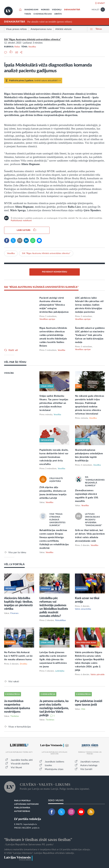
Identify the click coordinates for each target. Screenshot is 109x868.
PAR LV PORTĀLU (22, 801)
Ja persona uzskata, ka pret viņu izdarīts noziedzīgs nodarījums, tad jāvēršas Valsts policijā (54, 708)
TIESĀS (28, 14)
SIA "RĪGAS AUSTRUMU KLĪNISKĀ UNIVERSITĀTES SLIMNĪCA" (41, 287)
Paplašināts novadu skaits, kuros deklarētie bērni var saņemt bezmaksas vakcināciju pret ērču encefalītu (54, 457)
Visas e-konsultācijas (20, 727)
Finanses (14, 613)
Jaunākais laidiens (54, 762)
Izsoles (48, 765)
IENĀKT (101, 3)
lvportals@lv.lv (30, 824)
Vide (83, 709)
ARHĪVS (58, 14)
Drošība (24, 664)
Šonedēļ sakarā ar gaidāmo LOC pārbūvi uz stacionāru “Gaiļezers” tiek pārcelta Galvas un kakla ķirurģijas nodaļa (90, 335)
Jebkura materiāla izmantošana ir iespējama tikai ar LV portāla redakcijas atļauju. (47, 850)
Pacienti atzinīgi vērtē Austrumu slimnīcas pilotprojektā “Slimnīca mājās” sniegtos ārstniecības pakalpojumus (54, 305)
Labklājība (60, 671)
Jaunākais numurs (90, 762)
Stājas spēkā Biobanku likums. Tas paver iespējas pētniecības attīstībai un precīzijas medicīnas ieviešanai (54, 403)
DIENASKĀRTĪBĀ (72, 10)
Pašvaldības (61, 620)
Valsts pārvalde (98, 675)
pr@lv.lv (36, 828)
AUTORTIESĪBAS (22, 811)
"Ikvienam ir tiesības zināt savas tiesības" (38, 840)
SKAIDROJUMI (31, 10)
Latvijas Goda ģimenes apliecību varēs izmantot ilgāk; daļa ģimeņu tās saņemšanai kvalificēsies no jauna (53, 659)
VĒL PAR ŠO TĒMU (15, 362)
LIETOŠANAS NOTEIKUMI (26, 804)
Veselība (32, 47)
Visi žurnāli (86, 769)
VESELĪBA (9, 373)
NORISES (45, 10)
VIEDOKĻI (57, 10)
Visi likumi (16, 768)
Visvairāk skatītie (20, 764)
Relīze (17, 47)
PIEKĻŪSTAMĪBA (22, 808)
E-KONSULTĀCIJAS (43, 14)
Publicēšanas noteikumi (21, 221)
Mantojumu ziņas (54, 769)
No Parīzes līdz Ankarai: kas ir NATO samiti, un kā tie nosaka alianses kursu (18, 656)
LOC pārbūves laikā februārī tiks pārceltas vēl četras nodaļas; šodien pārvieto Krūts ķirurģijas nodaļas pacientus (89, 305)
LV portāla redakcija (28, 819)
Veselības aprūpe (47, 319)
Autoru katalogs (89, 765)
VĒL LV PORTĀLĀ (14, 564)
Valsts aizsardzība (83, 609)
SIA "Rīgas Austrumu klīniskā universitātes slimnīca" (33, 40)
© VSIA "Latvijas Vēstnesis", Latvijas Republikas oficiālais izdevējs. (39, 853)
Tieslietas (15, 716)
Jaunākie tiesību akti (22, 760)
